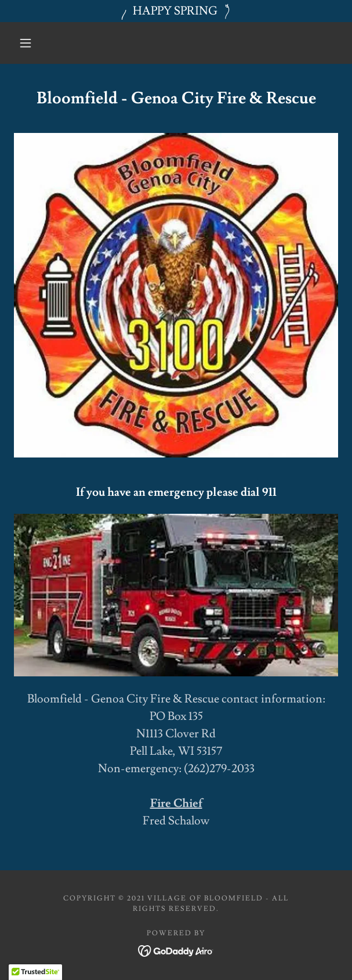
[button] (30, 43)
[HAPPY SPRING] (176, 11)
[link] (176, 949)
